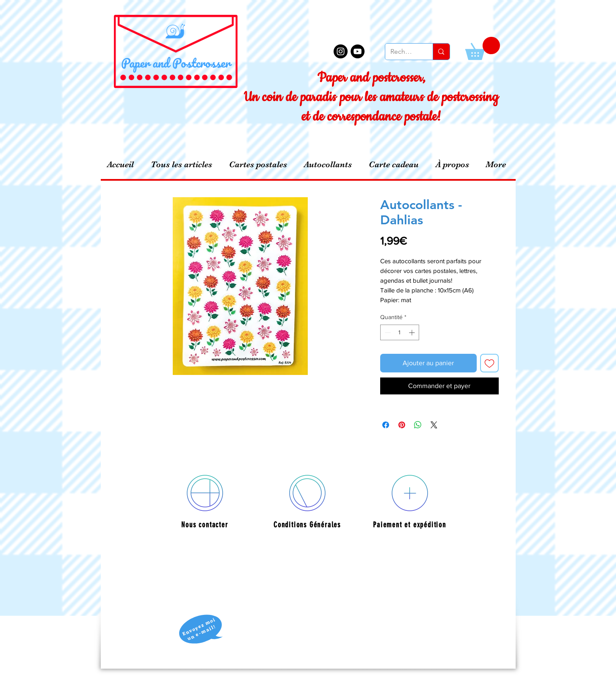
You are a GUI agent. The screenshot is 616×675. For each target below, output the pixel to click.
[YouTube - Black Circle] (358, 51)
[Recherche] (403, 52)
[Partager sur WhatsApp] (418, 425)
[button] (483, 48)
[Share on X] (434, 425)
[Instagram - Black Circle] (341, 51)
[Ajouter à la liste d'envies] (489, 363)
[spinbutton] (400, 332)
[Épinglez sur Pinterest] (402, 425)
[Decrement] (387, 332)
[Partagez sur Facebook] (386, 425)
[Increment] (413, 332)
